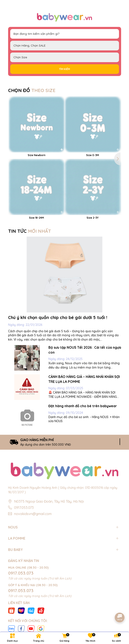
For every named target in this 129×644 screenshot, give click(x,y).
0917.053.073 (24, 508)
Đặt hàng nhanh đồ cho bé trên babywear (83, 406)
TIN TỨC (30, 231)
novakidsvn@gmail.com (33, 514)
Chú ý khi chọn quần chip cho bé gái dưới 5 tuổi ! (58, 317)
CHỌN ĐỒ (32, 90)
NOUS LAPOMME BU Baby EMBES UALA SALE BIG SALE (65, 46)
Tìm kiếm (64, 69)
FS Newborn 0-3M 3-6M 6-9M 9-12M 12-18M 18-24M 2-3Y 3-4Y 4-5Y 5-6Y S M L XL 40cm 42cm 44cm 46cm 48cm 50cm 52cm (65, 57)
